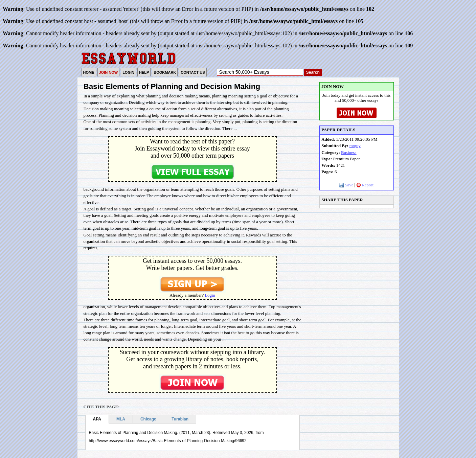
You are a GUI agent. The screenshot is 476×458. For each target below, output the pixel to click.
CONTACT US (193, 72)
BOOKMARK (165, 72)
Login (210, 295)
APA (97, 419)
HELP (144, 72)
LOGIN (128, 72)
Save (346, 185)
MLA (121, 419)
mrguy (355, 146)
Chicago (148, 419)
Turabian (180, 419)
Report (365, 185)
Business (349, 153)
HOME (89, 72)
